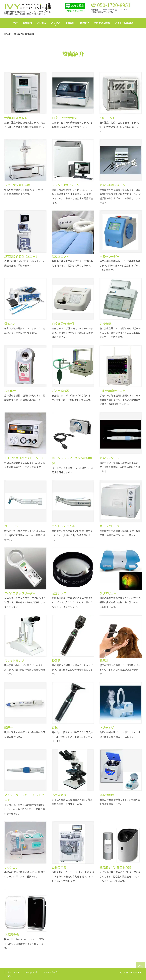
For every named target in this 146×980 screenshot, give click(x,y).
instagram (31, 971)
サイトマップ (13, 971)
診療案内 (27, 23)
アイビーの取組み (124, 23)
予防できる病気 (102, 23)
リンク (10, 975)
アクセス (41, 23)
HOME (8, 34)
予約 (15, 23)
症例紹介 (84, 23)
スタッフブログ (51, 971)
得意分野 (70, 23)
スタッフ (56, 23)
